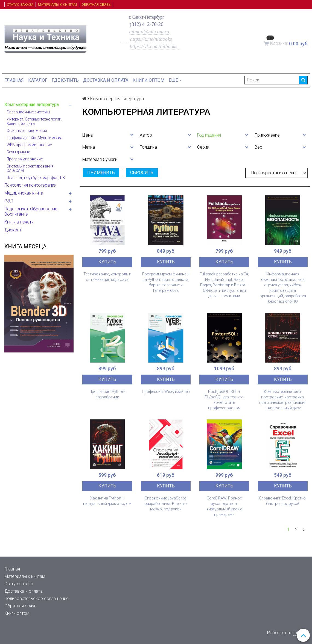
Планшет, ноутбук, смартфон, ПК (36, 178)
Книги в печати (19, 222)
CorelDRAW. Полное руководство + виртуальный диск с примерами (224, 506)
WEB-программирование (29, 145)
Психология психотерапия (30, 185)
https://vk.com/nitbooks (154, 46)
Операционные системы (28, 112)
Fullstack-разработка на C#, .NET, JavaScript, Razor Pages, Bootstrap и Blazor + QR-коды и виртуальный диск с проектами (224, 285)
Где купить (65, 80)
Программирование (25, 159)
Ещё (175, 80)
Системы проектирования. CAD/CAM (30, 168)
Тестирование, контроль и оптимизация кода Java (107, 277)
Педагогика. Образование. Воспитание (31, 211)
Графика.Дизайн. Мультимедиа (34, 138)
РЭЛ (9, 201)
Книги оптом (148, 80)
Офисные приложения (27, 131)
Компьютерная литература (32, 105)
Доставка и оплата (106, 80)
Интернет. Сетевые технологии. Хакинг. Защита (34, 121)
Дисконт (13, 230)
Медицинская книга (24, 193)
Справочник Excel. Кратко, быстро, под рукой (283, 501)
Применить (101, 173)
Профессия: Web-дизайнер (166, 392)
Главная (14, 80)
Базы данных (18, 152)
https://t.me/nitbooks (147, 39)
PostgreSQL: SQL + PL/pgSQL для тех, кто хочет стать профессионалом (224, 400)
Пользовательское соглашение (37, 599)
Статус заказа (20, 5)
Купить (107, 262)
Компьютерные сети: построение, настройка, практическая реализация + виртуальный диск (283, 400)
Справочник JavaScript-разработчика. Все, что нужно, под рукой (166, 504)
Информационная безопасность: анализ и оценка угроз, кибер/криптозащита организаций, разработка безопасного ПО (283, 288)
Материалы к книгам (57, 5)
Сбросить (142, 173)
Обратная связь (96, 5)
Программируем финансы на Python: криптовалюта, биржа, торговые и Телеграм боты (166, 282)
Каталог (38, 80)
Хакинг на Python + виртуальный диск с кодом (107, 501)
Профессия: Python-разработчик (107, 394)
